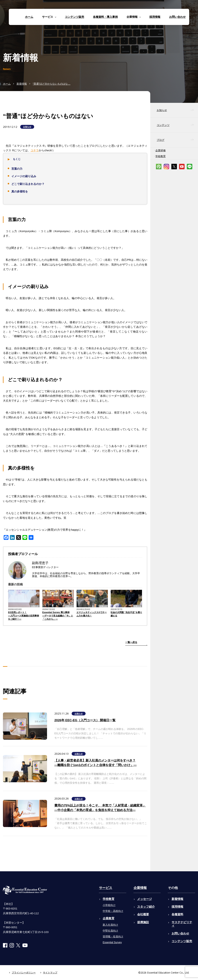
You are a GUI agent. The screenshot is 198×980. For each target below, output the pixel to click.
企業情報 (140, 888)
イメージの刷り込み (24, 176)
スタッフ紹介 (146, 907)
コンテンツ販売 (74, 17)
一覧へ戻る (131, 642)
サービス (106, 888)
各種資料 (177, 914)
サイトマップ (50, 973)
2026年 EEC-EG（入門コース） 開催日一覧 (85, 720)
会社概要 (143, 914)
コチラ (35, 150)
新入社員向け (110, 925)
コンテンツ (163, 125)
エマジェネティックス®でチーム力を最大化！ (92, 614)
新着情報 (22, 84)
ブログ (161, 140)
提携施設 (143, 922)
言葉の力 (17, 169)
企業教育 (109, 918)
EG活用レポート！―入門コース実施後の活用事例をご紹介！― (24, 616)
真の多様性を (20, 191)
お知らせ (27, 127)
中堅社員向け (110, 931)
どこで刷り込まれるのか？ (28, 184)
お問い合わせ (177, 17)
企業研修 (161, 150)
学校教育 (161, 156)
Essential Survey (112, 942)
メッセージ (145, 899)
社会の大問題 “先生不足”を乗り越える (126, 614)
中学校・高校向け (113, 911)
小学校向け (109, 905)
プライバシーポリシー (24, 973)
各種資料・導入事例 (105, 17)
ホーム (29, 17)
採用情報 (155, 17)
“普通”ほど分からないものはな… (52, 84)
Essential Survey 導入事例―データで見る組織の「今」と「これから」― (58, 616)
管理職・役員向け (113, 936)
